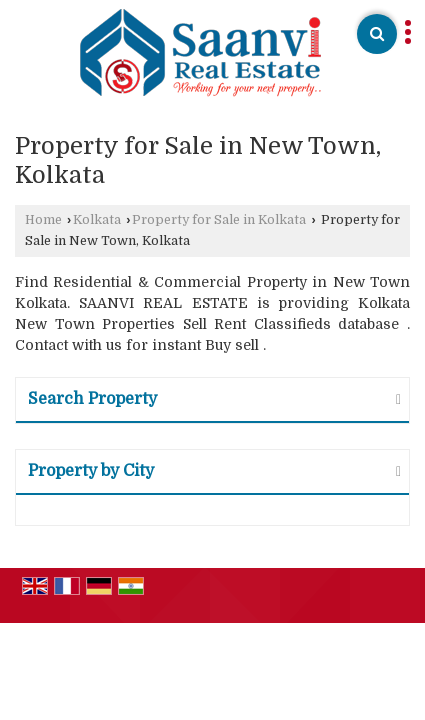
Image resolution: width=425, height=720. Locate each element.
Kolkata (97, 220)
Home (43, 220)
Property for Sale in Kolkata (219, 220)
